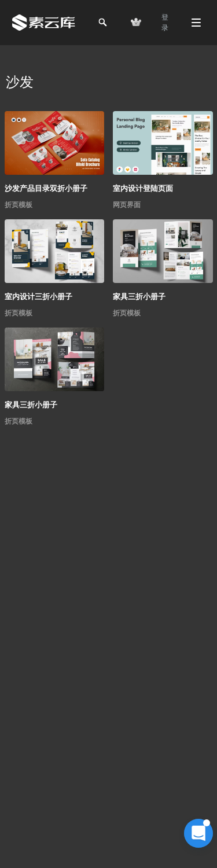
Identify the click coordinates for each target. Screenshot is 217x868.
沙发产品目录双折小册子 (46, 188)
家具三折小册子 (139, 297)
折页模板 (19, 205)
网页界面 (127, 205)
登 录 (165, 23)
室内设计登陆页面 (143, 188)
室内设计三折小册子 (38, 297)
